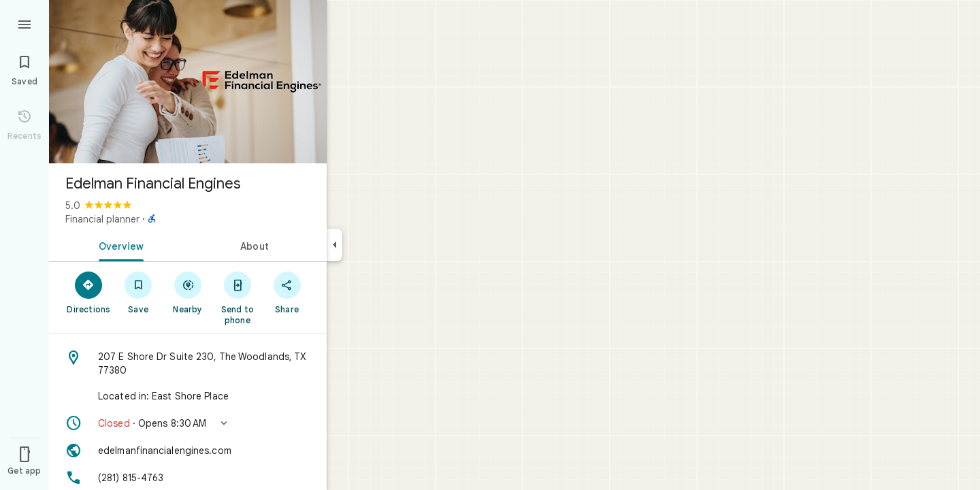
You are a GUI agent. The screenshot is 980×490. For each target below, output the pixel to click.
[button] (188, 423)
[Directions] (89, 292)
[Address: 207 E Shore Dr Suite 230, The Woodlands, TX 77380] (188, 363)
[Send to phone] (237, 297)
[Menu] (24, 23)
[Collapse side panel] (334, 245)
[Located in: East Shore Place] (188, 396)
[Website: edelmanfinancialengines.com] (188, 451)
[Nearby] (188, 292)
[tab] (118, 245)
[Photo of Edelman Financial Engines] (188, 82)
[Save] (138, 292)
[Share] (287, 292)
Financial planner (102, 219)
